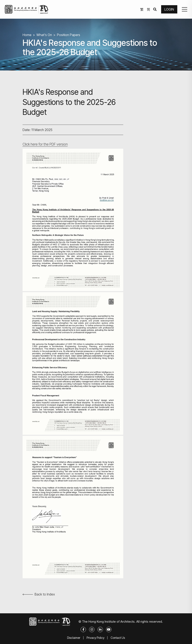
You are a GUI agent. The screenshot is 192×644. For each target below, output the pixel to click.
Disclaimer (74, 638)
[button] (185, 9)
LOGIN (169, 9)
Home (27, 35)
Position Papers (69, 35)
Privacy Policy (95, 638)
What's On (44, 35)
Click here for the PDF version (45, 144)
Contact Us (118, 638)
